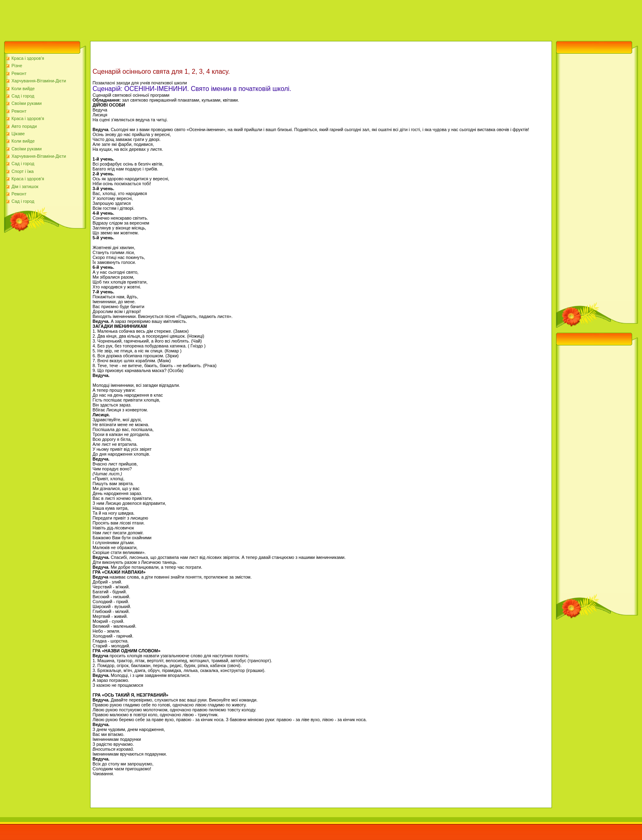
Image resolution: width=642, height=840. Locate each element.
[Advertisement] (149, 18)
